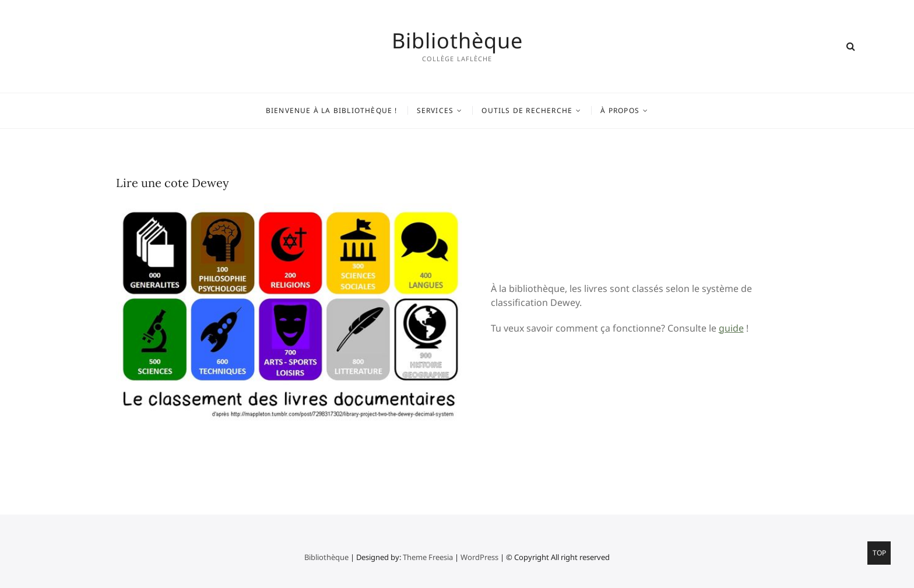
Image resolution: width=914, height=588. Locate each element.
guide (731, 328)
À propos (620, 110)
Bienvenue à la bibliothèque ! (332, 110)
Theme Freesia (428, 557)
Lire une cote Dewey (173, 183)
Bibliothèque (457, 41)
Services (435, 110)
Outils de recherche (527, 110)
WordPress (479, 557)
